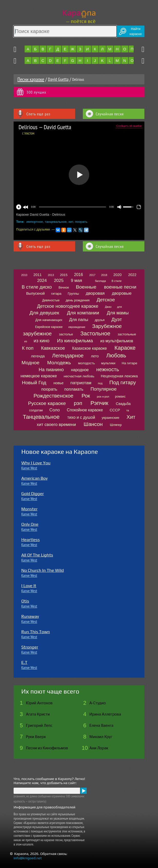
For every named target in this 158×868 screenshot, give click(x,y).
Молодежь (59, 363)
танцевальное (56, 222)
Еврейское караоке (49, 327)
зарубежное (37, 334)
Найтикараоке (136, 31)
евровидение (77, 327)
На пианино (51, 370)
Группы (73, 294)
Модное (31, 363)
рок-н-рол (103, 397)
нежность (108, 369)
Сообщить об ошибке (129, 126)
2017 (92, 275)
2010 (24, 275)
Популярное (104, 389)
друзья (100, 320)
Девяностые (51, 300)
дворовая (95, 293)
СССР (115, 410)
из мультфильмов (117, 341)
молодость (86, 363)
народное (80, 370)
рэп (78, 403)
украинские (110, 418)
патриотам (81, 383)
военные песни (120, 287)
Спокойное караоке (85, 410)
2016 (79, 275)
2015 (64, 275)
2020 (117, 275)
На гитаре (129, 363)
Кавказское (53, 348)
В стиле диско (37, 287)
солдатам (36, 410)
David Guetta (58, 79)
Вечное (64, 288)
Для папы (78, 320)
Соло (55, 410)
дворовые (122, 293)
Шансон (93, 424)
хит (71, 222)
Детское (106, 300)
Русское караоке (47, 403)
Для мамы (118, 313)
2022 (132, 275)
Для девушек (44, 313)
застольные (127, 334)
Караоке (125, 348)
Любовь (116, 355)
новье (59, 383)
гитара (56, 294)
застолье (66, 334)
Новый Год (34, 383)
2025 (59, 281)
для (120, 307)
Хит (131, 417)
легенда (38, 356)
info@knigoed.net (28, 858)
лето (95, 356)
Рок (86, 396)
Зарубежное (107, 326)
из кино (41, 341)
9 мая (76, 281)
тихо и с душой (81, 417)
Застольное (95, 333)
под (100, 383)
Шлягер (116, 425)
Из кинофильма (75, 341)
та (128, 410)
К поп (28, 348)
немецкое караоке (39, 376)
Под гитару (123, 382)
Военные (86, 287)
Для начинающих (49, 320)
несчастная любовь (79, 376)
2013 (51, 275)
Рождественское (53, 396)
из (26, 341)
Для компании (83, 313)
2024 (42, 281)
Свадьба (123, 404)
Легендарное (68, 356)
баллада (100, 281)
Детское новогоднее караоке (68, 306)
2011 (37, 275)
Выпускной (35, 293)
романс (120, 397)
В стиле (117, 281)
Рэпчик (99, 403)
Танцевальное (41, 417)
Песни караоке (31, 79)
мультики (108, 363)
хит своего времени (56, 425)
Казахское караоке (89, 348)
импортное (35, 222)
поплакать (74, 389)
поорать (81, 222)
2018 (104, 275)
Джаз (108, 307)
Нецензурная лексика (119, 376)
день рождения (78, 300)
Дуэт (117, 319)
